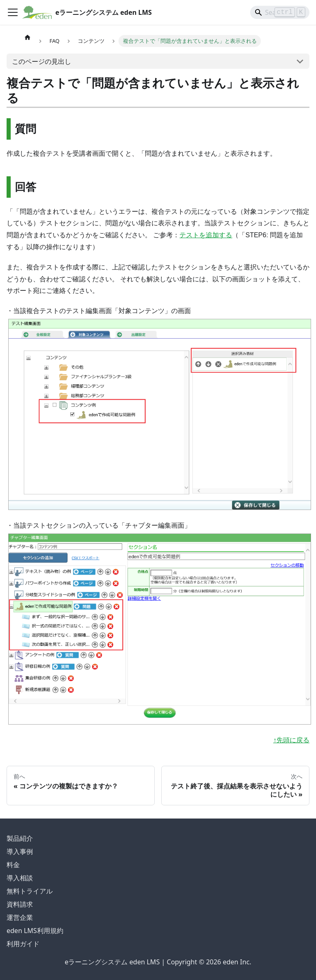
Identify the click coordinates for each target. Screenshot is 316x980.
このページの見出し (42, 61)
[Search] (280, 12)
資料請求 (20, 904)
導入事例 (20, 851)
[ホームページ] (28, 37)
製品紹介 (20, 838)
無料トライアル (30, 891)
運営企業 (20, 917)
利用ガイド (23, 944)
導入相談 (20, 878)
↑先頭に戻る (291, 740)
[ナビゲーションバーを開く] (13, 12)
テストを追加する (206, 235)
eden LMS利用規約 (35, 931)
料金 (13, 865)
